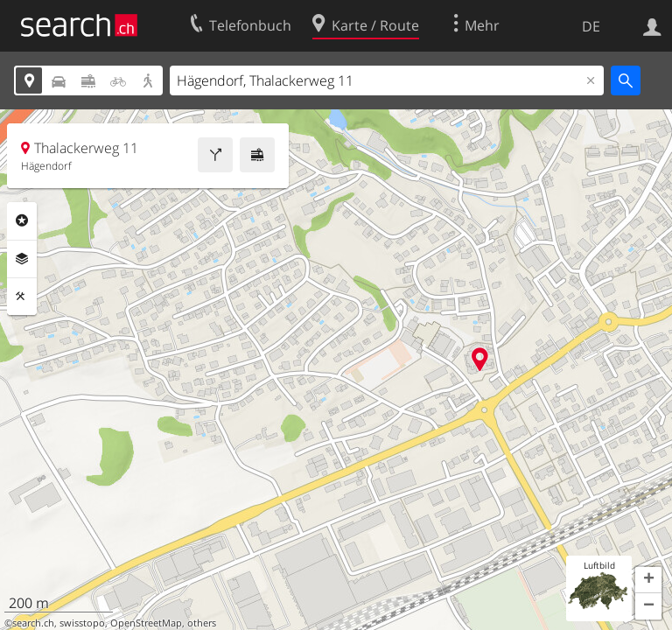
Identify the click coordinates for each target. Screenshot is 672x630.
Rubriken (22, 220)
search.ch (33, 623)
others (202, 623)
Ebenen (22, 259)
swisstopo (82, 623)
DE (591, 26)
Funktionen (22, 297)
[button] (648, 580)
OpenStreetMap (146, 623)
